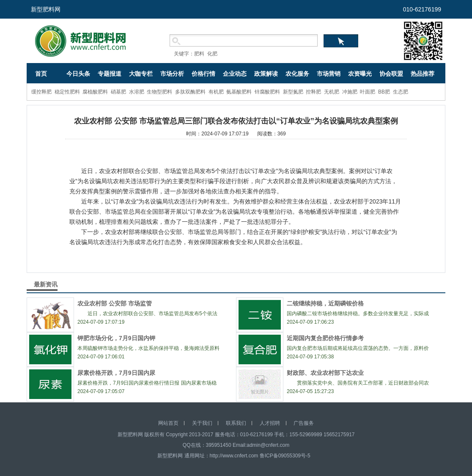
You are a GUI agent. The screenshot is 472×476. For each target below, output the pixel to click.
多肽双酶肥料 (190, 92)
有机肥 (216, 92)
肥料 (199, 54)
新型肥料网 (46, 9)
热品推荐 (423, 74)
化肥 (212, 54)
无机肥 (332, 92)
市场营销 (329, 74)
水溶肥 (137, 92)
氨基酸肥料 (239, 92)
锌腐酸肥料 (267, 92)
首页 (41, 74)
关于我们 (202, 423)
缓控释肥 (41, 92)
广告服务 (304, 423)
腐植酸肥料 (95, 92)
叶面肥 (368, 92)
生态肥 (401, 92)
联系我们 (236, 423)
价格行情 (203, 74)
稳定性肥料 (67, 92)
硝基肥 (118, 92)
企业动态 (235, 74)
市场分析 (172, 74)
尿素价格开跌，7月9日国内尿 (116, 373)
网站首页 (168, 423)
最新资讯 (46, 284)
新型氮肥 (293, 92)
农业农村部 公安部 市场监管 (115, 303)
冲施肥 (350, 92)
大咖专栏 (141, 74)
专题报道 (110, 74)
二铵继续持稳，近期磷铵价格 (325, 303)
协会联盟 (391, 74)
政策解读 (266, 74)
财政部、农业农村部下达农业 (325, 373)
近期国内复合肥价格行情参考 (325, 338)
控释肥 (313, 92)
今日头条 (78, 74)
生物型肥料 (159, 92)
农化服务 (297, 74)
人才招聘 (270, 423)
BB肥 (384, 92)
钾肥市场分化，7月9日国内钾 (116, 338)
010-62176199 (422, 9)
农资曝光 (360, 74)
